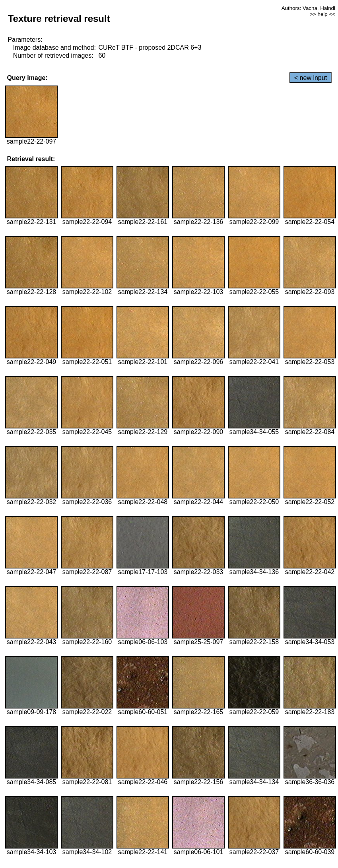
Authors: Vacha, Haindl (308, 8)
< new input (311, 78)
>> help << (322, 14)
